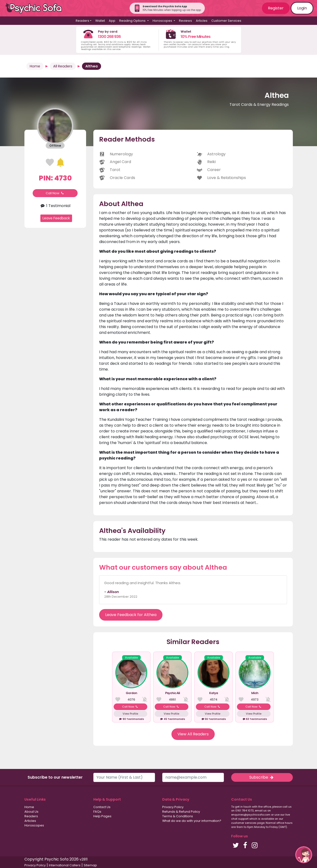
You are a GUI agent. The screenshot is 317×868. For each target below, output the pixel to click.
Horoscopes (34, 825)
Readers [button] (82, 21)
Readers (31, 816)
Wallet (100, 21)
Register (276, 8)
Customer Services (226, 21)
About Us (31, 812)
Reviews (185, 21)
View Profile (130, 714)
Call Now (55, 193)
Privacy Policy (173, 807)
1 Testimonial (55, 206)
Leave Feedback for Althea (131, 615)
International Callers (65, 865)
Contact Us (102, 807)
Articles (202, 21)
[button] (304, 855)
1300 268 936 (109, 37)
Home (35, 66)
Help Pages (102, 816)
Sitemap (90, 865)
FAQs (97, 812)
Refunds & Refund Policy (181, 812)
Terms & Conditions (178, 816)
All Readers (63, 66)
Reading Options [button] (133, 21)
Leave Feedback (56, 218)
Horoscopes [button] (163, 21)
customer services (244, 823)
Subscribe (262, 777)
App (112, 21)
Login (302, 8)
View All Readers (193, 734)
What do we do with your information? (192, 821)
